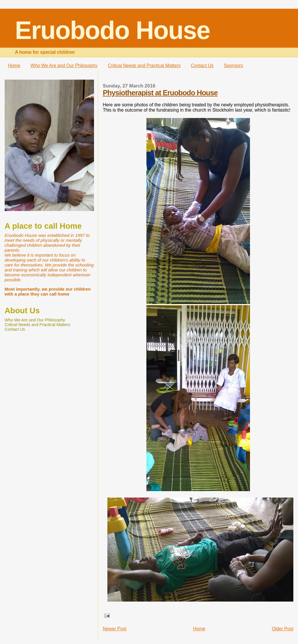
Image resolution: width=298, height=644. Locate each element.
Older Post (283, 629)
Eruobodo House (112, 30)
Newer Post (115, 629)
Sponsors (233, 66)
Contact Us (202, 66)
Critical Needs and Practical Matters (144, 66)
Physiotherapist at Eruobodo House (160, 93)
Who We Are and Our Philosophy (64, 66)
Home (14, 66)
